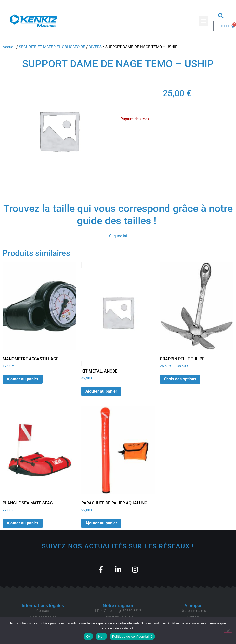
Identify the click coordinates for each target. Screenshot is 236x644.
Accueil (9, 47)
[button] (204, 21)
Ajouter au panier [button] (23, 379)
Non (101, 636)
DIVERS (95, 47)
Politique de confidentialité (132, 636)
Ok (88, 636)
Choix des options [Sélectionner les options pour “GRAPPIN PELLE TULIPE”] (180, 379)
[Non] (228, 630)
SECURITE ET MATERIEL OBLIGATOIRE (52, 47)
